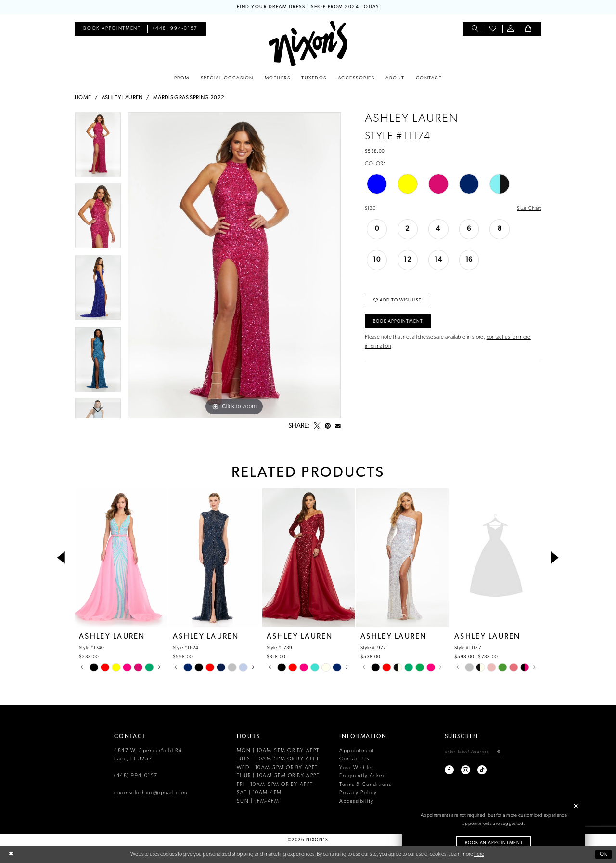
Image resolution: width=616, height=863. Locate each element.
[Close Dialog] (11, 855)
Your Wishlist (357, 768)
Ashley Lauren (122, 98)
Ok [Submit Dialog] (604, 854)
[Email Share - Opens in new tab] (338, 426)
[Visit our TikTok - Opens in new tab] (482, 770)
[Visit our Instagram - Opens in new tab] (466, 770)
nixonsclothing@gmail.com (151, 793)
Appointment (357, 751)
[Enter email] (473, 752)
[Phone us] (176, 29)
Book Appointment (398, 321)
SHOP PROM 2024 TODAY (345, 7)
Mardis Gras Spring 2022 (189, 98)
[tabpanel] (98, 148)
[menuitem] (112, 29)
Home (83, 98)
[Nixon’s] (308, 44)
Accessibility (357, 802)
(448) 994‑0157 (136, 776)
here (479, 854)
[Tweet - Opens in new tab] (317, 426)
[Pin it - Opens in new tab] (328, 426)
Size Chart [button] (529, 209)
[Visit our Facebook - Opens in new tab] (450, 770)
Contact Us (354, 759)
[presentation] (121, 558)
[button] (511, 29)
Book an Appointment (494, 843)
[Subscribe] (499, 752)
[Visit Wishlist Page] (494, 29)
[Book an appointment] (112, 29)
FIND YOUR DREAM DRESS (271, 7)
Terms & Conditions (365, 785)
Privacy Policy (358, 793)
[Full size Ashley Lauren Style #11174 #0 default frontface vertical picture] (234, 265)
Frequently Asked (363, 776)
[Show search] (476, 29)
